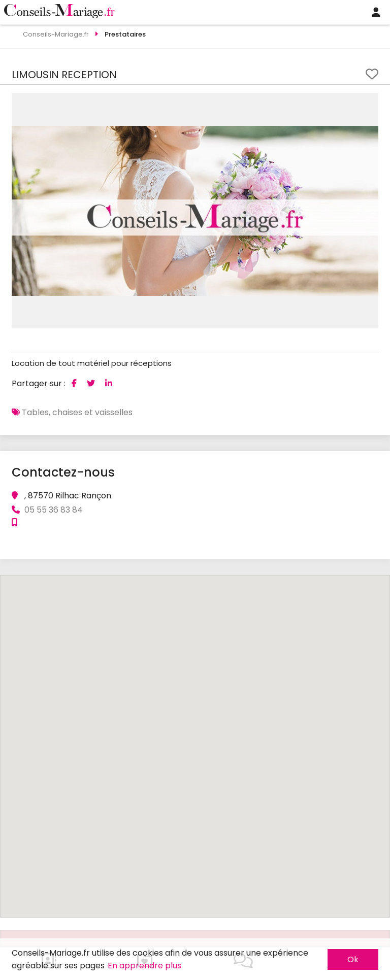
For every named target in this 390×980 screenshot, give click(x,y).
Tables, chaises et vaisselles (77, 412)
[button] (369, 102)
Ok (353, 959)
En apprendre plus (144, 966)
